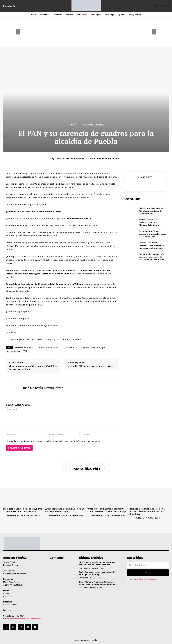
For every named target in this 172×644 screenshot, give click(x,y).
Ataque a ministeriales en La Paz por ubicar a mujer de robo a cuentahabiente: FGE (152, 257)
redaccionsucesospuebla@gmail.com (25, 619)
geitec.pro (12, 610)
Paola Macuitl (139, 518)
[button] (10, 6)
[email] (148, 565)
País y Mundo (84, 568)
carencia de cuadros (25, 348)
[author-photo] (5, 515)
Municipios (83, 578)
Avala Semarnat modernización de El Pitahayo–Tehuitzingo (149, 222)
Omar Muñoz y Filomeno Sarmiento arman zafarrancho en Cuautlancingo (153, 234)
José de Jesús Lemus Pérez (70, 159)
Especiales (83, 588)
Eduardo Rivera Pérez (48, 348)
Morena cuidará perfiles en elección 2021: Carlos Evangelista (33, 367)
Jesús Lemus (14, 351)
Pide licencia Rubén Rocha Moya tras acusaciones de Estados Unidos (151, 211)
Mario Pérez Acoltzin (15, 515)
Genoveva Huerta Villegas (93, 348)
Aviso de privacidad (147, 579)
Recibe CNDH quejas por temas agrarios (90, 366)
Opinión (73, 125)
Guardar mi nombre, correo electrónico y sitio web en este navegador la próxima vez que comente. (55, 441)
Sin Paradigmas (94, 125)
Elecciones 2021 (69, 348)
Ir (148, 573)
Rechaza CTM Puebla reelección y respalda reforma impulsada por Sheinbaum (152, 245)
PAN (25, 351)
